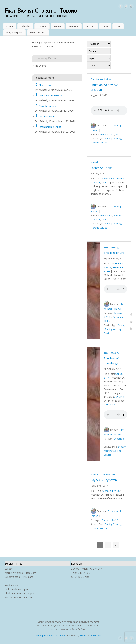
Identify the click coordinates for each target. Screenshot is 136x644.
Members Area (38, 33)
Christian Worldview (101, 79)
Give (118, 26)
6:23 (98, 182)
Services (90, 26)
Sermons (74, 26)
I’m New (42, 26)
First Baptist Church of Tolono (41, 10)
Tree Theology (111, 247)
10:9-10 (105, 182)
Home (10, 26)
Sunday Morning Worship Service (115, 329)
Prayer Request (14, 33)
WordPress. (96, 636)
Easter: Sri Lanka (101, 168)
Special (94, 162)
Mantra (83, 636)
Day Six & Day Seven (104, 480)
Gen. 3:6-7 (110, 405)
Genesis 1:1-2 (107, 135)
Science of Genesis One (103, 474)
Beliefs (58, 26)
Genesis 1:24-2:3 (111, 491)
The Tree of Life (114, 253)
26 (117, 135)
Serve (105, 26)
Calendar (25, 26)
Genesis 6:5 (108, 179)
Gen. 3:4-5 (119, 397)
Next (116, 545)
